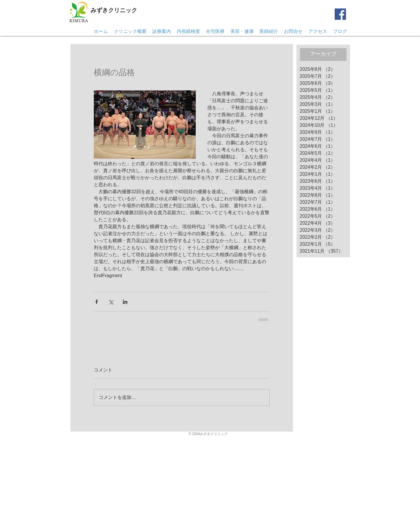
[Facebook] (340, 14)
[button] (293, 31)
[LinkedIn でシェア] (125, 302)
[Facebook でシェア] (97, 302)
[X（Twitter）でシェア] (111, 302)
